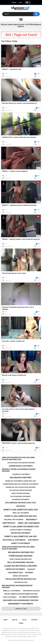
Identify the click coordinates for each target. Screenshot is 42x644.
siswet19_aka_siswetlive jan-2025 (21, 536)
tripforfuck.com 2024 (31, 591)
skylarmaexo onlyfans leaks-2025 (21, 503)
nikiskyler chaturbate (15, 569)
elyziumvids (19, 640)
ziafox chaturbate (10, 597)
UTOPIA (31, 25)
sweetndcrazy (9, 523)
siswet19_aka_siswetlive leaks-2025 (21, 510)
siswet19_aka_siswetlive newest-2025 (21, 527)
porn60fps (31, 569)
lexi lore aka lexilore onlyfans (21, 490)
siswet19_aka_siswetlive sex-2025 (21, 516)
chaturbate (33, 540)
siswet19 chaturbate (21, 543)
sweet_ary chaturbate (21, 513)
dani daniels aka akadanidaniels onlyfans (21, 600)
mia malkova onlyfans (21, 478)
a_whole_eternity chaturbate (21, 530)
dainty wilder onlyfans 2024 (21, 559)
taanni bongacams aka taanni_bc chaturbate (21, 484)
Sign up (14, 2)
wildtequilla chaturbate (14, 540)
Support (34, 620)
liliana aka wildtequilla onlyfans (21, 566)
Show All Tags (21, 609)
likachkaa (21, 506)
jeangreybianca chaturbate (21, 466)
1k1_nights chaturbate (29, 597)
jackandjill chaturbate (21, 474)
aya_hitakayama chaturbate (21, 496)
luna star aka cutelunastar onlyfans (21, 463)
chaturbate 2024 (15, 573)
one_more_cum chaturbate (14, 520)
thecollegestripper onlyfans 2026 (21, 579)
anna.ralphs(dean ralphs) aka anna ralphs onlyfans (18, 548)
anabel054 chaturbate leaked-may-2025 (21, 481)
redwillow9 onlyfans (21, 576)
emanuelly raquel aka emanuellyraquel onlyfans (19, 470)
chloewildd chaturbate (21, 500)
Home (5, 620)
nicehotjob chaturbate (21, 533)
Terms (21, 623)
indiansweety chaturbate (21, 604)
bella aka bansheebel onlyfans (21, 562)
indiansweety (32, 520)
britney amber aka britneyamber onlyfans (21, 594)
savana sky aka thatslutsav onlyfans (21, 487)
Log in (20, 2)
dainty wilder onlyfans (21, 493)
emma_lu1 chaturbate (12, 591)
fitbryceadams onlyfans (21, 556)
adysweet (29, 573)
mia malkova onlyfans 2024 (21, 552)
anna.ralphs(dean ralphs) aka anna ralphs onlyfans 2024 (18, 459)
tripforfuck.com (21, 582)
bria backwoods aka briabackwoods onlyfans (17, 587)
